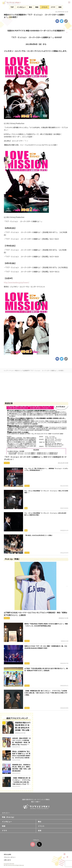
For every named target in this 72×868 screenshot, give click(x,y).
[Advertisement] (36, 387)
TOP (12, 7)
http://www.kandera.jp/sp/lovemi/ (17, 282)
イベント (45, 7)
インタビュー (21, 7)
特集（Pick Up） (9, 817)
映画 (37, 7)
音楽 (60, 7)
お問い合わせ (7, 860)
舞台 (31, 7)
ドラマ (53, 7)
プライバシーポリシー (10, 857)
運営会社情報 (7, 854)
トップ (6, 370)
